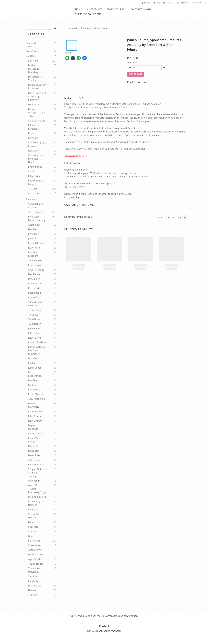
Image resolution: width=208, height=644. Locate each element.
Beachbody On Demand (36, 503)
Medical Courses (37, 497)
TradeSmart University (35, 570)
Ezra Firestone (36, 412)
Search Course (115, 9)
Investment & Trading (35, 79)
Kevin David (34, 338)
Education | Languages (34, 127)
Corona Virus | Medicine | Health (36, 159)
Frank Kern (34, 248)
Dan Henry (34, 380)
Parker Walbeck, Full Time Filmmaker (37, 350)
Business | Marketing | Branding (35, 69)
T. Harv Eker (35, 310)
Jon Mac (32, 363)
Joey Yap (33, 239)
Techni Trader (36, 564)
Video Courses (36, 212)
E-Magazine (34, 176)
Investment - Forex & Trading (37, 218)
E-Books (30, 56)
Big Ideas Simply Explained (37, 87)
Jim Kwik (33, 385)
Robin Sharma (36, 394)
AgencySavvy (35, 550)
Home (79, 9)
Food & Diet (35, 104)
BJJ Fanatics (34, 541)
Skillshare (33, 527)
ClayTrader (34, 481)
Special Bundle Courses (36, 206)
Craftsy (32, 531)
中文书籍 (33, 189)
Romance (33, 138)
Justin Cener (35, 368)
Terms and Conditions (88, 14)
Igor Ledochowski (35, 374)
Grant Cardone (36, 270)
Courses (30, 199)
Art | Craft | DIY (37, 121)
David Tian (34, 451)
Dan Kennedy (35, 274)
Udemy (32, 590)
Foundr (32, 522)
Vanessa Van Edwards (35, 304)
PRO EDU (33, 510)
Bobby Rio (34, 446)
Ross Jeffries (35, 288)
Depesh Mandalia (33, 427)
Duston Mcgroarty (34, 405)
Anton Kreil (34, 297)
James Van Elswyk (34, 440)
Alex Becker (34, 324)
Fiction (32, 133)
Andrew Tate (35, 460)
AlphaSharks (35, 559)
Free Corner (32, 51)
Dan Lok (33, 229)
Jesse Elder (34, 279)
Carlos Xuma (35, 433)
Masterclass (35, 586)
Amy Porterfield (37, 399)
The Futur (33, 576)
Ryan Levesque (36, 465)
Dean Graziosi (36, 358)
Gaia (31, 536)
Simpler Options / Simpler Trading (37, 473)
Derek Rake (34, 455)
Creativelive (34, 545)
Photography (35, 167)
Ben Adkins (34, 390)
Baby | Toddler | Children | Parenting (37, 96)
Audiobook (34, 193)
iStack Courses (36, 554)
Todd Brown (35, 319)
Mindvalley (34, 581)
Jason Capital (35, 265)
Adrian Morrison (37, 342)
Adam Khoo (34, 225)
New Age (33, 151)
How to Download (140, 9)
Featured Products (31, 45)
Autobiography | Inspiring (37, 144)
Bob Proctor (35, 284)
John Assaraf (35, 416)
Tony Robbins (35, 260)
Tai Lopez (33, 315)
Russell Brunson (37, 243)
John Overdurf (36, 421)
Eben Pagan (35, 293)
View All (73, 28)
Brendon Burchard (33, 254)
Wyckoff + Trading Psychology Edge (37, 489)
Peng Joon (34, 234)
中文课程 (33, 595)
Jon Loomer (34, 328)
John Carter (34, 333)
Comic (31, 171)
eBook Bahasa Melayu (36, 182)
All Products (94, 9)
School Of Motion (33, 516)
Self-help (33, 61)
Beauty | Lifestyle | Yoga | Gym (36, 113)
